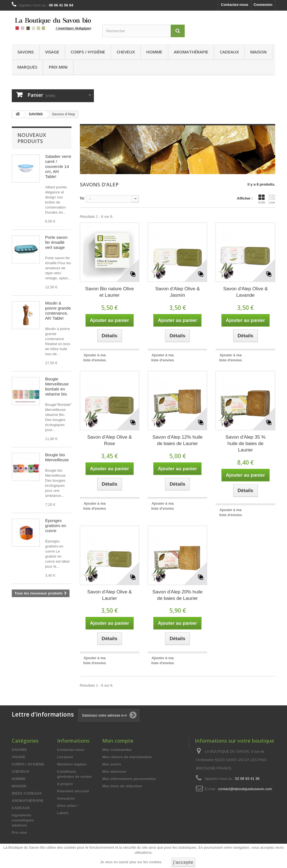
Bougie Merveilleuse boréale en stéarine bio (57, 386)
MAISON (258, 52)
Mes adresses (114, 772)
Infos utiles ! (68, 806)
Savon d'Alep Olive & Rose (109, 440)
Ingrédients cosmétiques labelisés (23, 820)
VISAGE (52, 52)
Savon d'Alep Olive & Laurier (109, 595)
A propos (65, 784)
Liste (272, 199)
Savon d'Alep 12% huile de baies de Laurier (178, 440)
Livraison (65, 757)
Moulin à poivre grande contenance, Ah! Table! (58, 311)
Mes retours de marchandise (127, 757)
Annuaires (66, 798)
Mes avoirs (112, 764)
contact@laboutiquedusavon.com (245, 789)
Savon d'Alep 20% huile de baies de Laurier (178, 595)
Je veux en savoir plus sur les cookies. (131, 862)
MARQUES (27, 67)
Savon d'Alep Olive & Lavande (245, 292)
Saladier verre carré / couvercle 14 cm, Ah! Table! (58, 166)
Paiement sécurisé (73, 791)
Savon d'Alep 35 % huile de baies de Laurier (245, 444)
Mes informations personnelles (129, 779)
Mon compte (118, 741)
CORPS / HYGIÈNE (88, 52)
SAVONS (26, 52)
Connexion (263, 5)
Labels (63, 813)
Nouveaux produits (32, 138)
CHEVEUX (126, 52)
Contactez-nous (235, 5)
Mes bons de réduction (122, 786)
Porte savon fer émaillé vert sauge (56, 242)
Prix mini (58, 67)
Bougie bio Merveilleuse (57, 457)
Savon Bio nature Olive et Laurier (110, 292)
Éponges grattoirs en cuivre (56, 526)
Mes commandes (117, 750)
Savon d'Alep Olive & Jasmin (178, 292)
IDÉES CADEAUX (27, 793)
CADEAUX (229, 52)
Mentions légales (72, 764)
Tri (82, 198)
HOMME (154, 52)
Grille (261, 199)
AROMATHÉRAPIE (191, 52)
